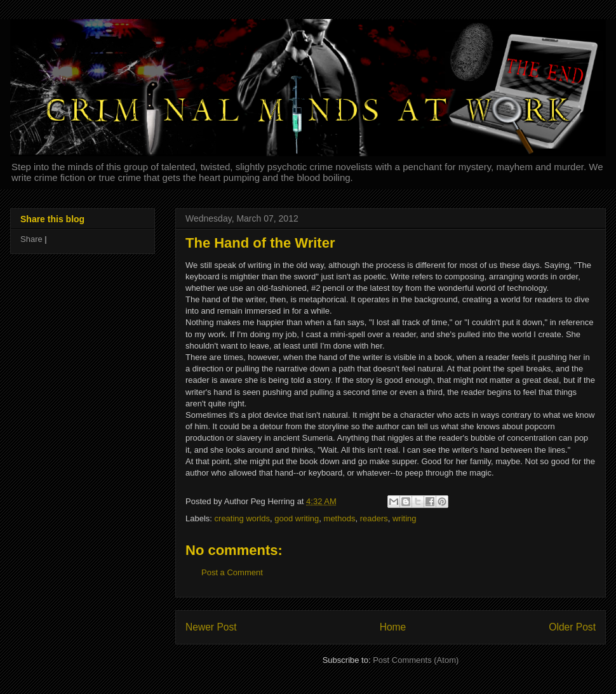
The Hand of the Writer (260, 243)
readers (374, 518)
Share (31, 239)
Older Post (572, 627)
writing (405, 518)
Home (393, 627)
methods (340, 518)
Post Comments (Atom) (416, 660)
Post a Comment (232, 572)
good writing (297, 518)
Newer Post (211, 627)
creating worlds (242, 518)
